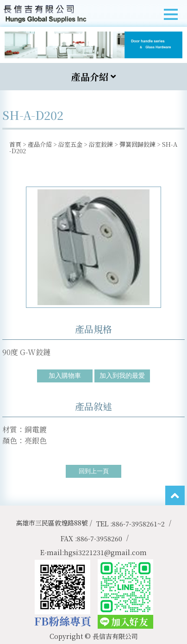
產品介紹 (40, 144)
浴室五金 (70, 144)
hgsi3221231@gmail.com (105, 552)
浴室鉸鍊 (101, 144)
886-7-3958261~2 (138, 524)
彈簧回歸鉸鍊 (137, 144)
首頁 (15, 144)
